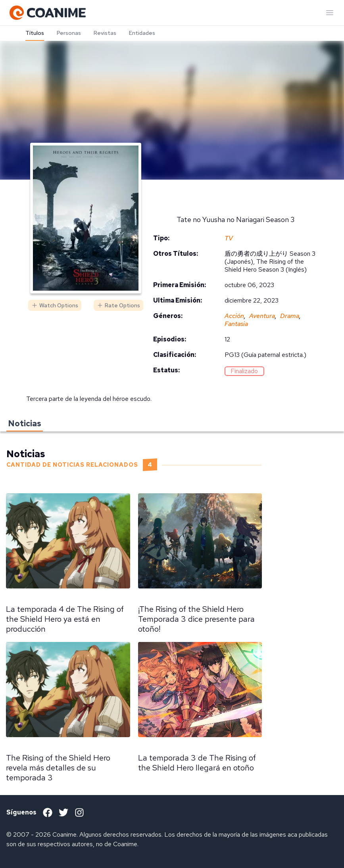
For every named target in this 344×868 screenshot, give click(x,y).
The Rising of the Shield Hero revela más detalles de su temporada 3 (58, 768)
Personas (69, 33)
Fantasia (236, 324)
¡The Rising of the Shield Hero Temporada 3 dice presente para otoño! (196, 619)
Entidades (142, 33)
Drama (290, 316)
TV (229, 238)
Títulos (35, 33)
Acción (234, 316)
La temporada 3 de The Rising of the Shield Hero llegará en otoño (197, 763)
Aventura (262, 316)
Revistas (105, 33)
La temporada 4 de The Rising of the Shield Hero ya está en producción (65, 619)
